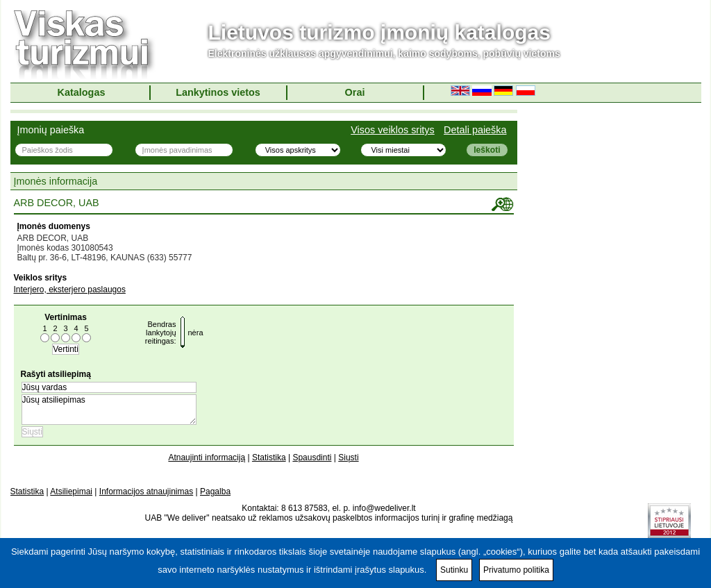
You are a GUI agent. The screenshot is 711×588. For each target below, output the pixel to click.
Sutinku (454, 570)
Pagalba (215, 492)
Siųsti (348, 457)
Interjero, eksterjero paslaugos (70, 289)
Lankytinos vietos (218, 92)
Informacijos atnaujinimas (146, 492)
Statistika (269, 457)
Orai (355, 92)
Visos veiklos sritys (393, 130)
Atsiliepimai (71, 492)
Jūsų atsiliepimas (109, 410)
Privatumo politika (516, 570)
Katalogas (82, 92)
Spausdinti (312, 457)
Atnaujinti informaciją (207, 457)
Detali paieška (475, 130)
